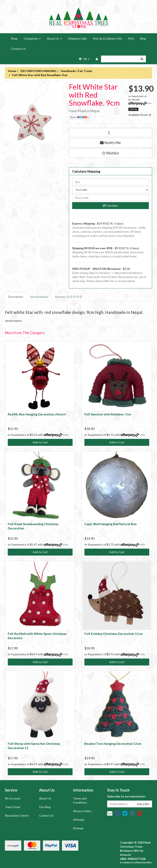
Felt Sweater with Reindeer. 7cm (108, 414)
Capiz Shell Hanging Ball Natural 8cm (110, 524)
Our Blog (45, 807)
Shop (14, 38)
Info (149, 103)
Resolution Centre (17, 815)
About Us (54, 38)
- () (84, 59)
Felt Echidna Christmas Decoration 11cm (114, 634)
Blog (143, 38)
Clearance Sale (77, 38)
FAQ (131, 38)
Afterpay (79, 820)
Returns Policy (82, 811)
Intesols (126, 855)
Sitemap (78, 828)
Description (16, 297)
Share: (80, 117)
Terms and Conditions (80, 800)
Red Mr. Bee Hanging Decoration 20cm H (37, 414)
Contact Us (18, 49)
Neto (149, 862)
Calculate (110, 205)
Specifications (39, 297)
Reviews (69, 297)
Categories (32, 38)
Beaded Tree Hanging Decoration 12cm (113, 744)
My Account (13, 798)
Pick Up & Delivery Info (107, 38)
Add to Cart (40, 442)
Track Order (13, 807)
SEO (137, 851)
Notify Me (110, 143)
